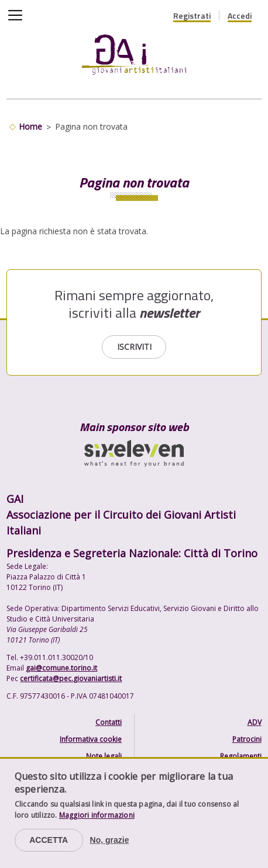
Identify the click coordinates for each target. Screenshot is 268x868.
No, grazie (110, 840)
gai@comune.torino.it (61, 668)
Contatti (109, 722)
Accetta (49, 840)
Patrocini (247, 739)
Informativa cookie (91, 739)
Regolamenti (241, 756)
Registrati (192, 16)
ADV (255, 722)
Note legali (104, 756)
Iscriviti (134, 347)
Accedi (240, 16)
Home (30, 126)
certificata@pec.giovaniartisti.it (71, 678)
